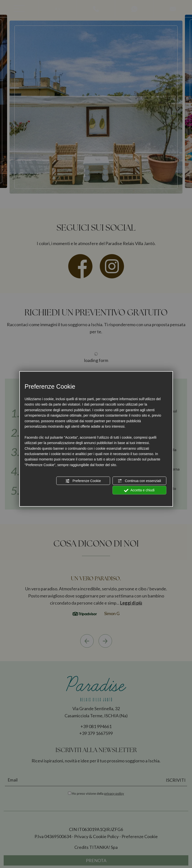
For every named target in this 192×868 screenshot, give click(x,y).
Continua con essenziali (139, 481)
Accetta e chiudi (139, 490)
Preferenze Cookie (83, 481)
